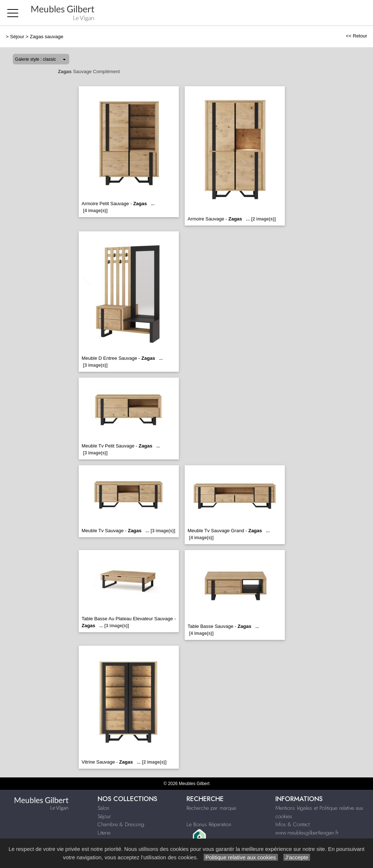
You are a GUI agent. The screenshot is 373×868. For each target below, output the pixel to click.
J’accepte (297, 857)
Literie (104, 833)
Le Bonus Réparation (209, 824)
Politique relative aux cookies (241, 857)
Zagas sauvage (47, 37)
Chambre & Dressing (121, 824)
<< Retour (356, 36)
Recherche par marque (211, 808)
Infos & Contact (292, 824)
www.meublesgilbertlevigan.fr (307, 833)
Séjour (17, 37)
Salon (103, 808)
